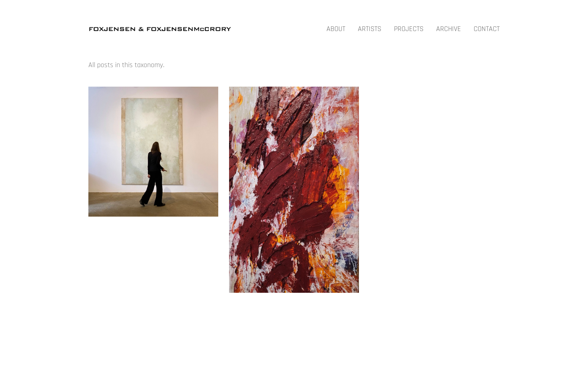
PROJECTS (409, 29)
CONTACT (487, 29)
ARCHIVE (449, 29)
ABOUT (336, 29)
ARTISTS (370, 29)
